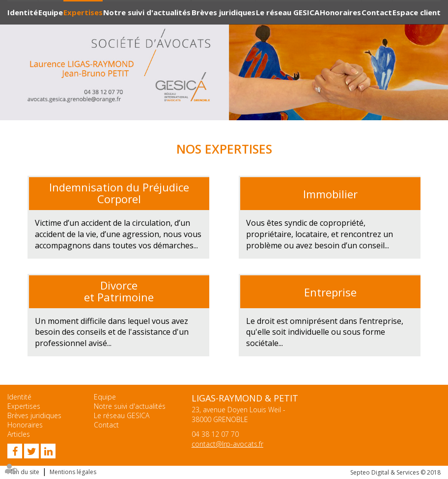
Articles (19, 434)
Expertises (83, 12)
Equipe (51, 12)
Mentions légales (73, 472)
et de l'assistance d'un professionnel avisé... (112, 332)
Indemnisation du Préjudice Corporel (119, 193)
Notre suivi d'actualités (147, 12)
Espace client (417, 12)
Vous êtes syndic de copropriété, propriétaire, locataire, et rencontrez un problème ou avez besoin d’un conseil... (320, 234)
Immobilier (330, 194)
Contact (377, 12)
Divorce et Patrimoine (119, 291)
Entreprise (330, 292)
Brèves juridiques (224, 12)
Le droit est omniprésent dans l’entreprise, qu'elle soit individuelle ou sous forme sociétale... (325, 332)
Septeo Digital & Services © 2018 (395, 472)
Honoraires (340, 12)
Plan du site (23, 472)
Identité (23, 12)
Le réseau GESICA (288, 12)
